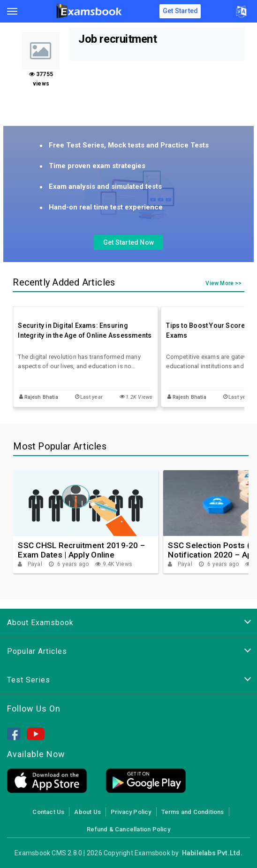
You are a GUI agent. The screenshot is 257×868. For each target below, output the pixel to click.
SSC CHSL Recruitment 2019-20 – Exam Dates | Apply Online (81, 550)
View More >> (223, 284)
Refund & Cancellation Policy (128, 829)
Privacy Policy (131, 812)
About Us (87, 812)
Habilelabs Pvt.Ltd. (212, 853)
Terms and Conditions (193, 812)
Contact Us (48, 812)
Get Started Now (128, 242)
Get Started (180, 11)
